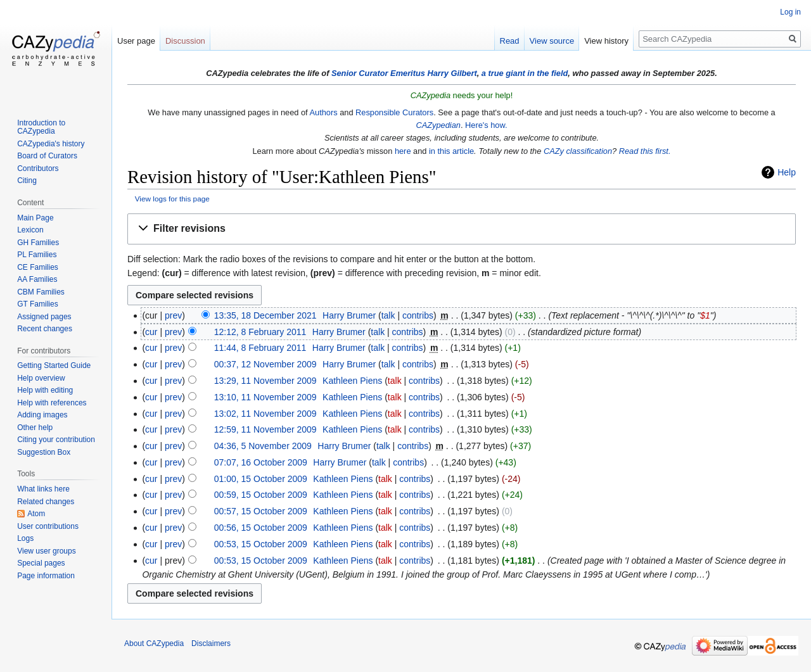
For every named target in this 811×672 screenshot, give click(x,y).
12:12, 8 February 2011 (260, 332)
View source (552, 41)
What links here (43, 489)
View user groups (47, 551)
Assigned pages (44, 317)
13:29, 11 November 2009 (265, 381)
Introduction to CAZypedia (41, 127)
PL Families (37, 255)
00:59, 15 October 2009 (261, 495)
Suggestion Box (44, 452)
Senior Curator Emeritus (378, 73)
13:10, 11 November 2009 (265, 397)
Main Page (35, 218)
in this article (451, 151)
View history (606, 41)
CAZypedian (438, 125)
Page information (46, 576)
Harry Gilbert (452, 73)
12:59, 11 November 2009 (265, 429)
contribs (418, 315)
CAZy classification (578, 151)
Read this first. (645, 151)
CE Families (38, 267)
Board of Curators (47, 156)
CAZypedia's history (51, 144)
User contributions (48, 526)
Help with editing (45, 390)
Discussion (185, 41)
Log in (790, 12)
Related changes (46, 502)
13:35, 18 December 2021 (265, 315)
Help (787, 172)
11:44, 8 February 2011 (260, 348)
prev (173, 315)
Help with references (52, 403)
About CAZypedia (154, 643)
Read (510, 41)
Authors (323, 112)
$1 (705, 315)
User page (136, 41)
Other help (35, 428)
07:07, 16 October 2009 (261, 462)
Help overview (41, 378)
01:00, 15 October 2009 (261, 479)
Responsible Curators (394, 112)
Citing (27, 181)
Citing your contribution (56, 440)
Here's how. (486, 125)
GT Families (37, 304)
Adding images (42, 415)
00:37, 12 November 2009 (265, 364)
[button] (462, 229)
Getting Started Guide (54, 365)
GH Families (38, 243)
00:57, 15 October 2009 (261, 511)
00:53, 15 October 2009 (261, 544)
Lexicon (30, 230)
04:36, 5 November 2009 (263, 446)
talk (388, 315)
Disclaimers (211, 643)
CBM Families (41, 292)
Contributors (38, 168)
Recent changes (45, 329)
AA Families (37, 279)
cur (151, 332)
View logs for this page (172, 199)
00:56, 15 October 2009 (261, 528)
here (403, 151)
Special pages (41, 563)
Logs (25, 538)
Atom (36, 514)
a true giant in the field (525, 73)
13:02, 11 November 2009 (265, 414)
